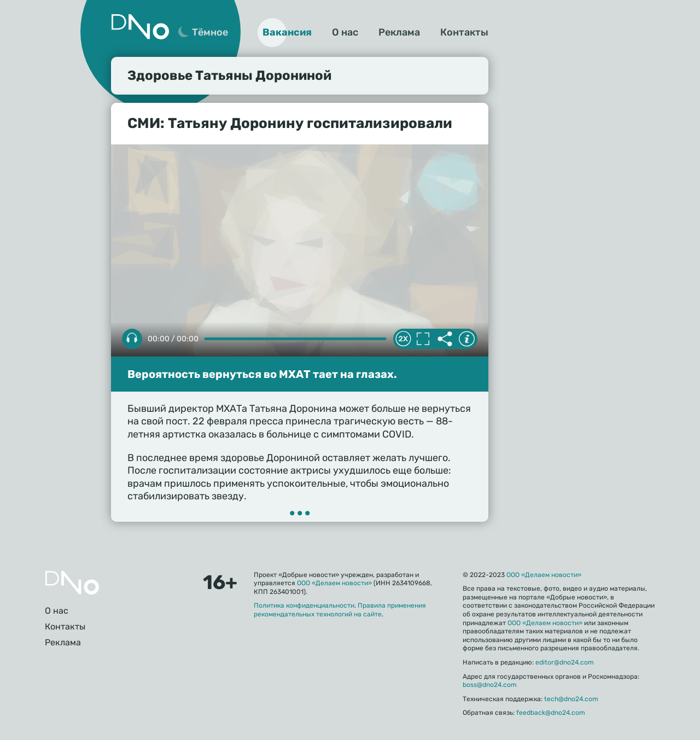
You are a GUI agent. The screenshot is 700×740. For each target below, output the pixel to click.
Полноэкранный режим (423, 339)
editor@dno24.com (565, 662)
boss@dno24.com (490, 685)
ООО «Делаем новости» (334, 583)
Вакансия (287, 32)
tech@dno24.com (571, 699)
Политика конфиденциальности (304, 605)
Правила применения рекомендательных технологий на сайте (340, 610)
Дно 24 (140, 27)
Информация (466, 339)
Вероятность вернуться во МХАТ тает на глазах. (262, 374)
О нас (345, 32)
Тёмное (210, 32)
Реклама (399, 32)
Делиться (445, 339)
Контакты (464, 32)
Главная (72, 583)
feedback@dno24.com (551, 713)
